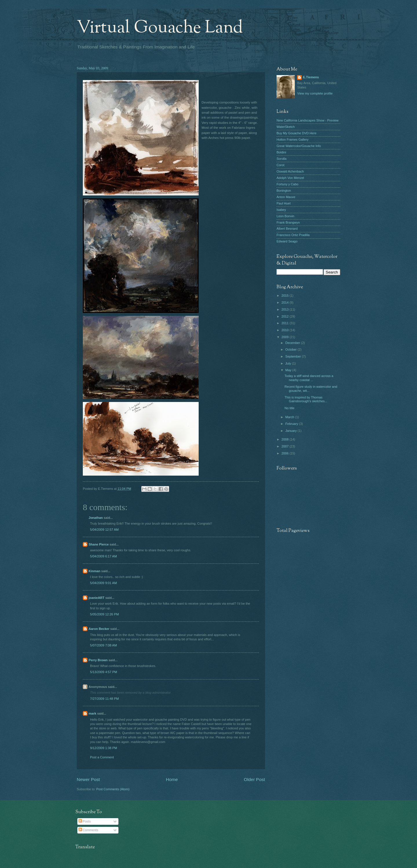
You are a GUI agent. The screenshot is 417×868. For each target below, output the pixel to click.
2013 (286, 309)
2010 (286, 330)
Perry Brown (98, 660)
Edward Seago (287, 241)
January (291, 431)
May (289, 370)
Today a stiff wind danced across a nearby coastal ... (309, 378)
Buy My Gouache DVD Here (297, 133)
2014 (286, 302)
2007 (286, 446)
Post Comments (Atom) (113, 789)
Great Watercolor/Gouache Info (299, 146)
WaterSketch (286, 127)
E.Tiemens (311, 77)
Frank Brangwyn (288, 222)
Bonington (284, 191)
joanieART (97, 598)
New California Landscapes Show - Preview (308, 120)
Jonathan (96, 518)
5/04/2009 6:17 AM (104, 556)
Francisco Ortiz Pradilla (293, 235)
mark (92, 713)
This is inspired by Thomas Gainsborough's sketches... (306, 399)
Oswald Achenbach (290, 171)
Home (172, 779)
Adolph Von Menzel (290, 178)
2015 (286, 296)
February (292, 424)
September (293, 356)
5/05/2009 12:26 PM (104, 614)
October (291, 349)
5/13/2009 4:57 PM (104, 672)
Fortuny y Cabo (287, 184)
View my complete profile (315, 93)
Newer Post (88, 779)
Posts (85, 821)
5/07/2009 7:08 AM (104, 645)
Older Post (254, 779)
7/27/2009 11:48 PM (104, 699)
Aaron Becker (99, 629)
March (290, 417)
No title (290, 408)
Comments (88, 830)
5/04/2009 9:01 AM (104, 583)
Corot (280, 165)
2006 (286, 453)
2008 (286, 439)
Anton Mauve (286, 197)
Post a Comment (102, 757)
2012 (286, 316)
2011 (286, 323)
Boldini (281, 152)
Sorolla (281, 159)
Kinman (94, 571)
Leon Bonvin (285, 216)
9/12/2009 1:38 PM (104, 748)
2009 (286, 337)
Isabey (281, 210)
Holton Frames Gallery (292, 139)
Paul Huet (284, 203)
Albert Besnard (287, 229)
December (293, 343)
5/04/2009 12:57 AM (104, 530)
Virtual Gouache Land (160, 28)
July (289, 363)
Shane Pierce (99, 544)
